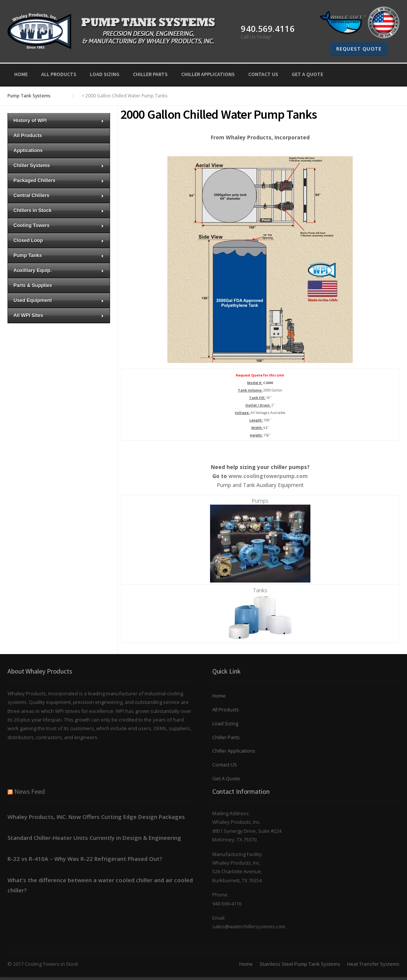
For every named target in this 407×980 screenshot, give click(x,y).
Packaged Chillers (59, 180)
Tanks (260, 590)
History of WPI (59, 120)
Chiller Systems (59, 165)
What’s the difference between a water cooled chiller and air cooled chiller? (100, 885)
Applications (28, 150)
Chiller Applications (208, 74)
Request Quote (359, 49)
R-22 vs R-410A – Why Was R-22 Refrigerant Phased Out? (85, 859)
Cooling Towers (59, 225)
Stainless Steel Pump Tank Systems (300, 964)
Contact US (263, 74)
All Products (59, 74)
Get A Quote (307, 74)
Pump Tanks (59, 255)
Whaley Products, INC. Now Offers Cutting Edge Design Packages (96, 817)
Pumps (260, 501)
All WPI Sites (59, 315)
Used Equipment (59, 300)
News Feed (30, 791)
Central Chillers (59, 195)
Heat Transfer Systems (373, 964)
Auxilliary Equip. (59, 270)
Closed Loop (59, 240)
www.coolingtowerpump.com (268, 476)
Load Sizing (105, 74)
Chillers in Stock (59, 210)
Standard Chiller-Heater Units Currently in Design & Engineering (94, 838)
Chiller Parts (150, 74)
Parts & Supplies (33, 285)
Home (21, 74)
